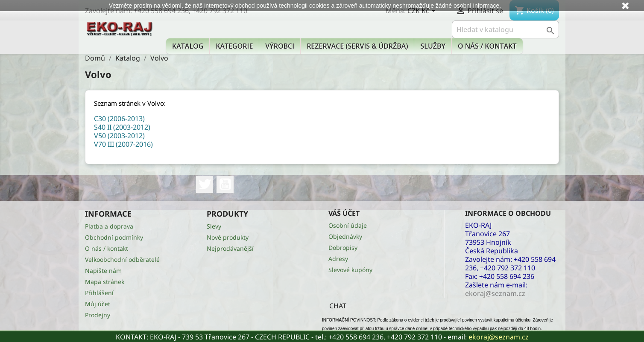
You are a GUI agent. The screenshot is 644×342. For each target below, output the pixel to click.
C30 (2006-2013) (119, 119)
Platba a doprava (109, 226)
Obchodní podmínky (114, 237)
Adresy (338, 259)
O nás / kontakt (487, 46)
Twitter (205, 184)
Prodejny (98, 315)
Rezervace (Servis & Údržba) (357, 46)
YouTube (225, 184)
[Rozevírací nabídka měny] (423, 12)
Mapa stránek (105, 282)
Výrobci (280, 46)
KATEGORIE (234, 46)
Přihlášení (99, 293)
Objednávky (345, 236)
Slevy (214, 226)
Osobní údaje (348, 225)
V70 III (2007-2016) (123, 144)
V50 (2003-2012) (119, 136)
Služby (433, 46)
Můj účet (98, 304)
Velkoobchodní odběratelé (122, 259)
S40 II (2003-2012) (122, 127)
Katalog (188, 46)
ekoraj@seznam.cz (499, 337)
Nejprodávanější (230, 248)
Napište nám (103, 271)
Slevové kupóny (350, 270)
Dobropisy (343, 248)
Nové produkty (228, 237)
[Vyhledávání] (505, 29)
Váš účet (344, 213)
